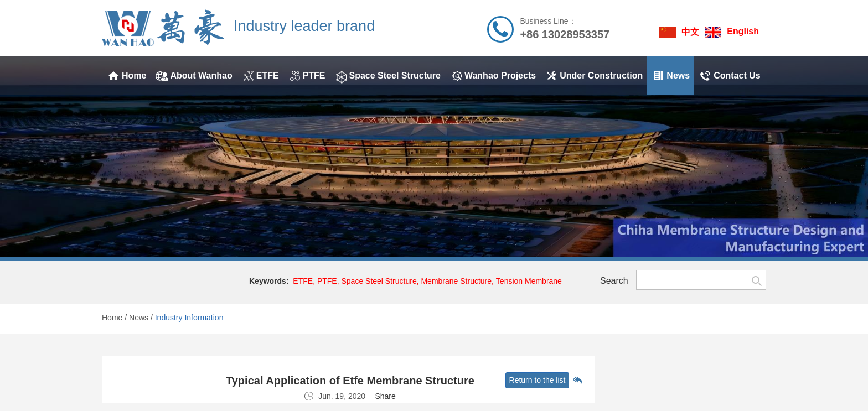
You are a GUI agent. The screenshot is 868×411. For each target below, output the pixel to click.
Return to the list (538, 380)
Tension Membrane (529, 281)
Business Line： (548, 21)
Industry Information (189, 318)
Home (112, 318)
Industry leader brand (304, 26)
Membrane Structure (456, 281)
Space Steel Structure (379, 281)
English (743, 31)
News (139, 318)
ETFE (303, 281)
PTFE (327, 281)
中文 (690, 32)
